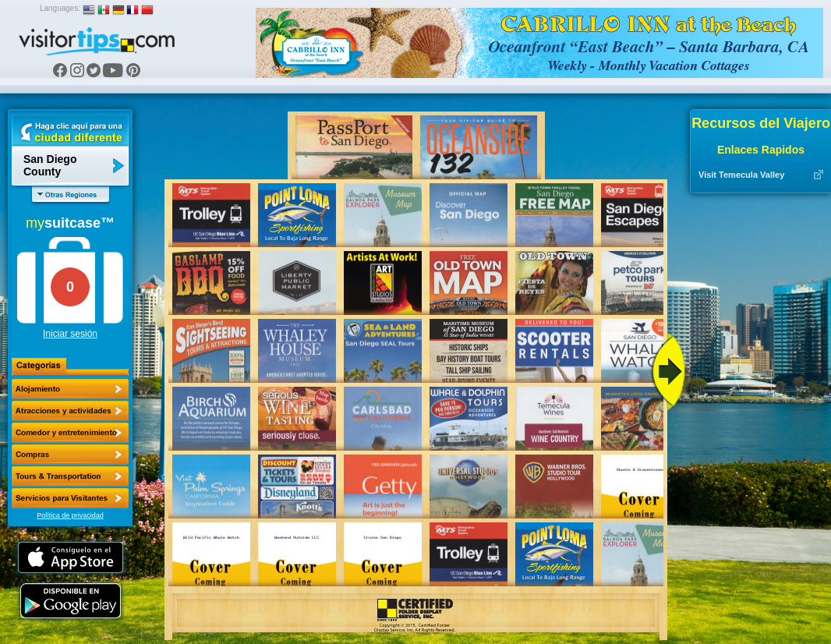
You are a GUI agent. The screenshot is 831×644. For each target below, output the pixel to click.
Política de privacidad (70, 515)
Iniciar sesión (70, 334)
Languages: (60, 8)
